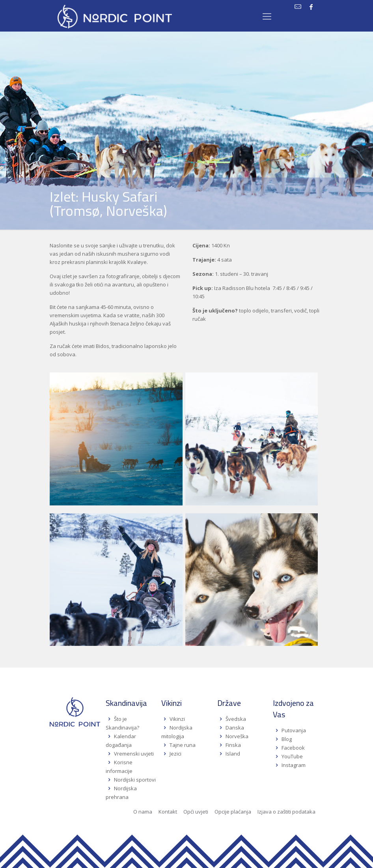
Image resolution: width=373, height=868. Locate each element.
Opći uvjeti (196, 812)
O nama (143, 812)
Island (233, 754)
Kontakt (168, 812)
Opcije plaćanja (233, 812)
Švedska (236, 719)
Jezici (175, 754)
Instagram (294, 765)
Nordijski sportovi (135, 780)
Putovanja (294, 730)
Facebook (293, 748)
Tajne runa (183, 745)
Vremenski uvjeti (134, 754)
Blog (287, 739)
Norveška (237, 736)
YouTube (292, 756)
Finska (233, 745)
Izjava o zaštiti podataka (286, 812)
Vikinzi (177, 719)
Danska (235, 728)
